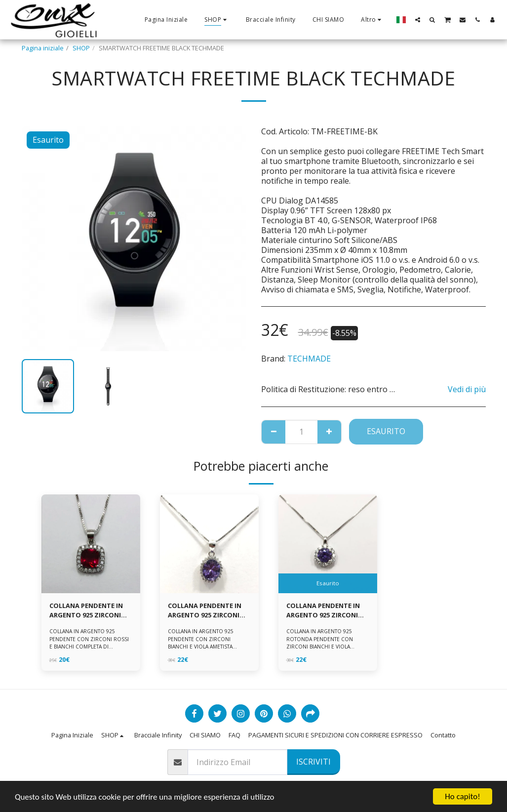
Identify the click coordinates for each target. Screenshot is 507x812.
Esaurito (386, 431)
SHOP (81, 48)
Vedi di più (467, 389)
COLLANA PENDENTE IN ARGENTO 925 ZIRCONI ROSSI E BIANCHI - (86, 610)
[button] (418, 20)
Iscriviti (313, 762)
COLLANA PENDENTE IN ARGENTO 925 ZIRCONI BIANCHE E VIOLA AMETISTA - (323, 610)
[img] (91, 544)
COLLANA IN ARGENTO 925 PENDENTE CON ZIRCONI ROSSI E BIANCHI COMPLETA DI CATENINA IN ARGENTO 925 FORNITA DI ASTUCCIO (89, 646)
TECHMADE (309, 359)
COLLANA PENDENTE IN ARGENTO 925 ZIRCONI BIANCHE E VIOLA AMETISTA (205, 610)
